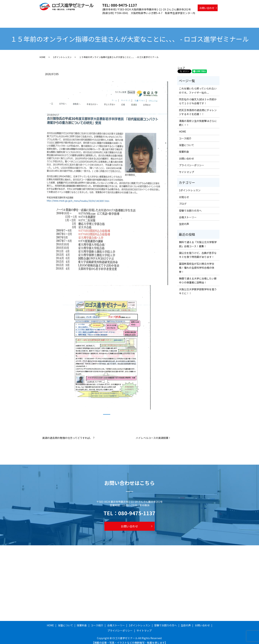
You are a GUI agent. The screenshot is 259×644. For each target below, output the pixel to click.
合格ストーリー (142, 19)
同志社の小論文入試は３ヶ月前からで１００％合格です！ (198, 98)
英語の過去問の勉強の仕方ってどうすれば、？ (69, 434)
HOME (76, 19)
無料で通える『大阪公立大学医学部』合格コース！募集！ (198, 241)
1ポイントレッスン (166, 19)
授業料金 (108, 19)
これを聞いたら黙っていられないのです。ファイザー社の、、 (198, 87)
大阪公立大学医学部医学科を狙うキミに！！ (198, 288)
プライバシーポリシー (192, 162)
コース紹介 (123, 19)
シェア (181, 64)
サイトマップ (187, 169)
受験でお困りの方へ (192, 19)
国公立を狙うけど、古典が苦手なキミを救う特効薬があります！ (198, 251)
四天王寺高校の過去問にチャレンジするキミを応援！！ (198, 109)
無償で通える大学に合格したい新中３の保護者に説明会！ (198, 277)
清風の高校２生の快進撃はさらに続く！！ (198, 119)
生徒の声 (212, 19)
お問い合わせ (207, 8)
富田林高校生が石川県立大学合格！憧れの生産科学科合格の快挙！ (197, 264)
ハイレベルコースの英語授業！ (153, 434)
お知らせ (184, 194)
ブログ (183, 200)
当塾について (91, 19)
